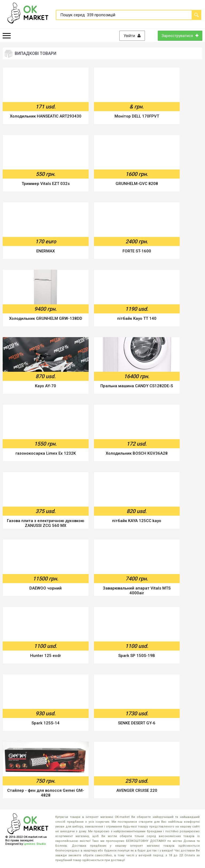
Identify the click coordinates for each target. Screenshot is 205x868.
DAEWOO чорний (46, 588)
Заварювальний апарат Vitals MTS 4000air (137, 591)
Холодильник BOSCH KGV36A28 (137, 453)
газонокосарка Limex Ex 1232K (46, 453)
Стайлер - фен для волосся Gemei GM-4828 (46, 793)
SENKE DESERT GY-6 (137, 723)
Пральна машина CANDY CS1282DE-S (137, 386)
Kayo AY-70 (46, 386)
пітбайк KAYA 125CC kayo (137, 521)
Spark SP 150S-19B (137, 656)
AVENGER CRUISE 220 (137, 790)
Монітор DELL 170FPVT (137, 116)
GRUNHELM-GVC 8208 (137, 184)
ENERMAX (46, 251)
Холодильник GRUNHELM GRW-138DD (46, 318)
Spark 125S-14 (46, 723)
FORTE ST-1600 (137, 251)
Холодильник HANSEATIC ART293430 (46, 116)
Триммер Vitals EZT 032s (46, 184)
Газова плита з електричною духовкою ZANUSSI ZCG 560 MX (46, 523)
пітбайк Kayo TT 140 (137, 318)
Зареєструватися (180, 36)
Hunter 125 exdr (46, 656)
